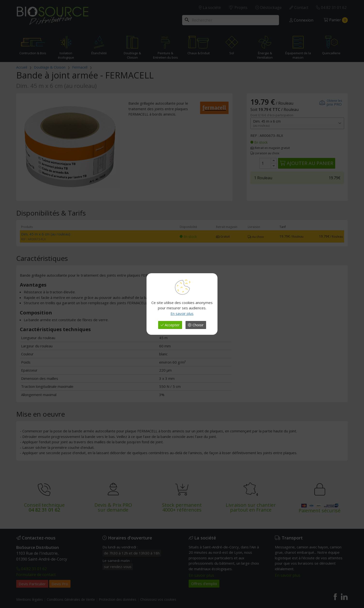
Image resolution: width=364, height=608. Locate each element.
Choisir (196, 325)
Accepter (170, 325)
